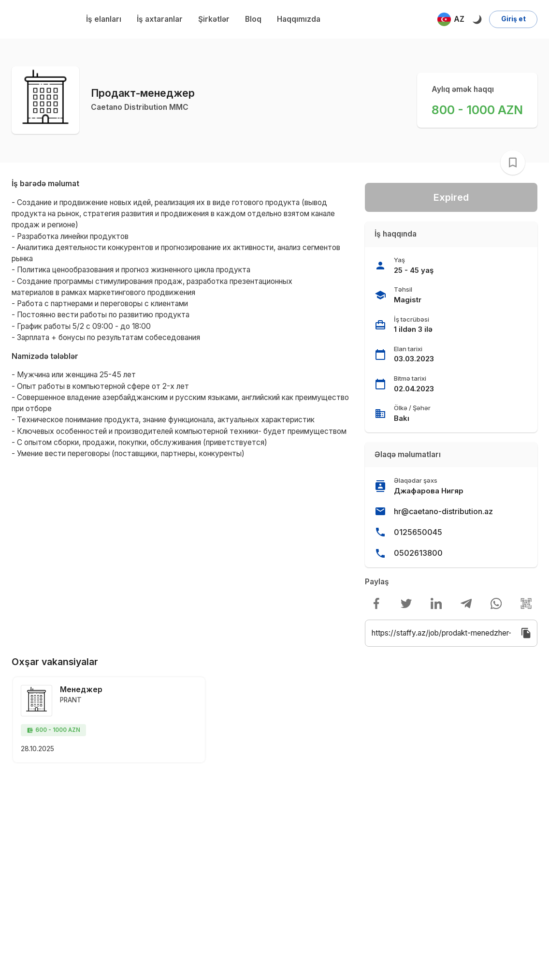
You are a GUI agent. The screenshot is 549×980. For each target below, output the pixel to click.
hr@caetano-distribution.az (443, 511)
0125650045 (418, 532)
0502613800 (418, 553)
